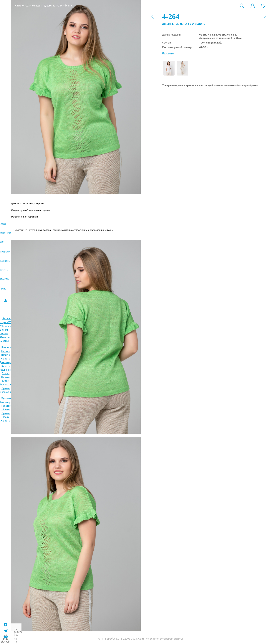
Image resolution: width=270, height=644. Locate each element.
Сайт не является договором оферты (161, 639)
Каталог (20, 6)
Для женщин (34, 6)
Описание (168, 53)
